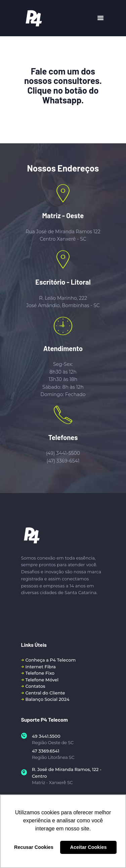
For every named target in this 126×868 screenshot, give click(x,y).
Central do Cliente (45, 693)
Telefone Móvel (42, 680)
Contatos (35, 686)
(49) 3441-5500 (63, 453)
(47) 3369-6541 (63, 461)
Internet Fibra (41, 667)
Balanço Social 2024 (48, 699)
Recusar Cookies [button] (34, 847)
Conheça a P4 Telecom (51, 660)
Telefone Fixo (40, 673)
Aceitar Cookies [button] (89, 847)
